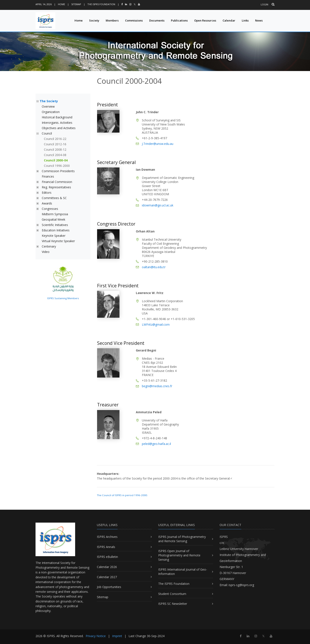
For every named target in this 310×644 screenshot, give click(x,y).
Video (46, 252)
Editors (47, 193)
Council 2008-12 (55, 149)
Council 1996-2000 (57, 166)
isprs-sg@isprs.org (241, 585)
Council (47, 133)
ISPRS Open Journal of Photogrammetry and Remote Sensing (179, 555)
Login (264, 4)
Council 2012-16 (55, 144)
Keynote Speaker (54, 236)
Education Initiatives (56, 230)
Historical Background (57, 117)
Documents (157, 20)
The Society (49, 101)
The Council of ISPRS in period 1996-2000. (122, 495)
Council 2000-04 (56, 160)
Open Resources (205, 20)
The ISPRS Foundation (101, 4)
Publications (179, 20)
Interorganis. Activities (57, 123)
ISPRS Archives (107, 537)
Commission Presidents (58, 171)
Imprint (117, 636)
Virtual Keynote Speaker (58, 241)
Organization (51, 112)
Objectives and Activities (59, 128)
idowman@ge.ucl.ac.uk (158, 205)
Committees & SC (54, 198)
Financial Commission (57, 182)
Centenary (49, 246)
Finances (48, 176)
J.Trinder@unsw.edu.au (158, 144)
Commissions (134, 20)
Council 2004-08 (55, 155)
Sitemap (76, 4)
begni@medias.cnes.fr (157, 386)
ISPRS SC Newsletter (173, 604)
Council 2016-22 (55, 139)
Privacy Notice (96, 636)
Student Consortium (172, 594)
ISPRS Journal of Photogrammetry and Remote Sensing (182, 539)
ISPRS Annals (106, 547)
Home (61, 4)
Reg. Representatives (56, 187)
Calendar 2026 (107, 567)
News (259, 20)
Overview (48, 106)
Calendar (229, 20)
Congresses (50, 209)
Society (94, 20)
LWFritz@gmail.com (156, 324)
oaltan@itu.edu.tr (154, 267)
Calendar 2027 (107, 577)
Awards (47, 203)
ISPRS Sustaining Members (63, 298)
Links (245, 20)
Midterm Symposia (55, 214)
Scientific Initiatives (55, 225)
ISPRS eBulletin (107, 557)
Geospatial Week (53, 219)
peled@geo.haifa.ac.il (156, 444)
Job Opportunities (109, 587)
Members (112, 20)
